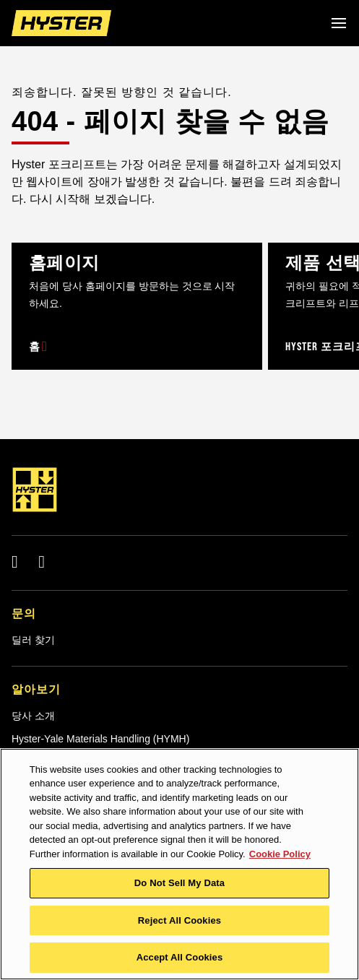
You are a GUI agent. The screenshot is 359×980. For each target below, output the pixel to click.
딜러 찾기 (33, 640)
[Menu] (339, 23)
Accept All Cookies (180, 957)
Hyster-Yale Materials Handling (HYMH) (100, 739)
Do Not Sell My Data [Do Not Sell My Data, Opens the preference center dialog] (179, 883)
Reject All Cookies (179, 920)
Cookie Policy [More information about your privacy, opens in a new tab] (280, 854)
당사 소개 (33, 716)
